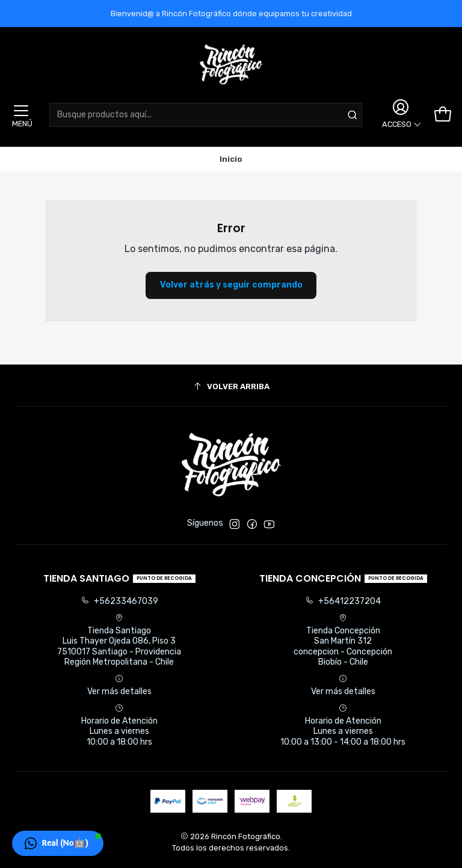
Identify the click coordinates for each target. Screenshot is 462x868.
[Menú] (21, 115)
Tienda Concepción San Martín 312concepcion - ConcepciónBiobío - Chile (343, 641)
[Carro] (443, 115)
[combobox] (206, 115)
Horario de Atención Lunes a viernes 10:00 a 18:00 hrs (119, 725)
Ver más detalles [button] (119, 685)
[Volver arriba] (231, 387)
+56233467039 (119, 601)
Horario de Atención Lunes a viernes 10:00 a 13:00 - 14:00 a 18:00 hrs (343, 725)
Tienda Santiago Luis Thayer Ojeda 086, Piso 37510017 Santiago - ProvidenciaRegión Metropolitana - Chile (119, 641)
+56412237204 (343, 601)
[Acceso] (400, 115)
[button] (58, 843)
